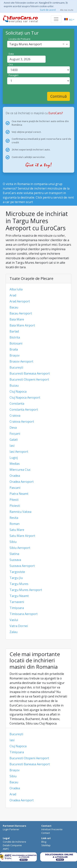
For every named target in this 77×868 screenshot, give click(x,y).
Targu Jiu (16, 578)
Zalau (14, 632)
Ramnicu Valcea (20, 512)
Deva (13, 428)
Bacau (14, 307)
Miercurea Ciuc (20, 470)
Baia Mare (17, 319)
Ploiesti (15, 506)
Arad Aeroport (20, 301)
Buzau (14, 385)
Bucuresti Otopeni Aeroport (29, 379)
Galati (14, 440)
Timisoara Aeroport (24, 614)
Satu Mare (17, 530)
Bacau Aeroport (21, 313)
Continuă (59, 96)
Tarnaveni (17, 602)
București (16, 367)
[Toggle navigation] (56, 19)
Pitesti (14, 500)
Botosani (16, 343)
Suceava (15, 560)
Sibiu (13, 542)
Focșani (15, 434)
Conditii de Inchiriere (14, 842)
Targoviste (17, 572)
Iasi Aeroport (19, 452)
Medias (15, 464)
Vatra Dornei (19, 626)
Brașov (15, 355)
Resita (14, 518)
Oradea (15, 476)
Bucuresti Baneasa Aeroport (30, 373)
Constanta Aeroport (24, 409)
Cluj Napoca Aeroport (25, 397)
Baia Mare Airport (22, 325)
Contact (46, 833)
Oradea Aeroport (22, 482)
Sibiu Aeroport (20, 548)
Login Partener (11, 829)
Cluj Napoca (18, 391)
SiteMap (46, 845)
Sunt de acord (48, 10)
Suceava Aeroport (22, 566)
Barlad (14, 331)
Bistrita (15, 337)
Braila (14, 349)
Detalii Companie (12, 845)
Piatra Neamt (19, 494)
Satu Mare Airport (22, 536)
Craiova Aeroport (22, 422)
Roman (15, 524)
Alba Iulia (16, 289)
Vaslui (14, 620)
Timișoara (17, 608)
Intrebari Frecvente (52, 829)
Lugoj (14, 458)
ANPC (6, 849)
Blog (44, 842)
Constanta (17, 403)
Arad (13, 295)
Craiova (15, 415)
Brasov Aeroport (21, 361)
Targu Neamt (19, 596)
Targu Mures (19, 584)
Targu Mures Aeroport (26, 590)
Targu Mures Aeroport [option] (25, 44)
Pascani (15, 488)
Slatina (14, 554)
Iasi (12, 446)
